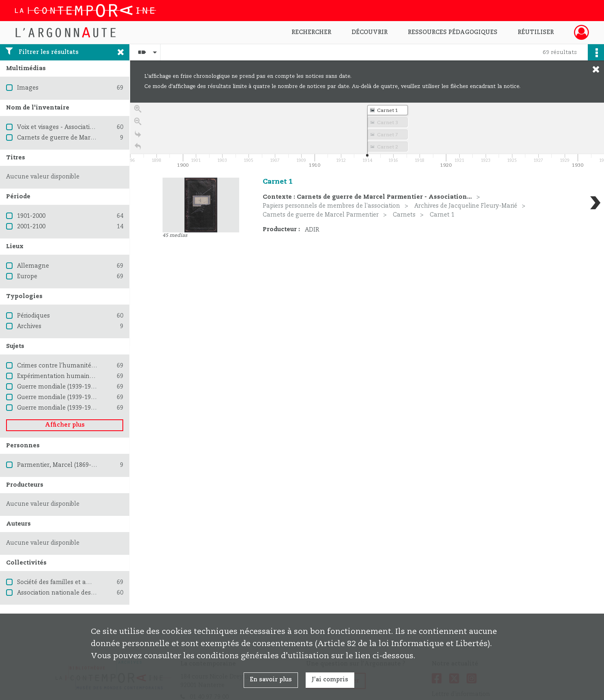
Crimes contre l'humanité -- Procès (68, 366)
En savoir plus (271, 680)
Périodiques (33, 316)
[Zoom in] (138, 113)
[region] (367, 224)
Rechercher (311, 32)
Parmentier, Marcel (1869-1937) (61, 465)
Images (28, 88)
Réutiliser (536, 32)
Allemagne (33, 266)
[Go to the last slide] (138, 138)
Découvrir (369, 32)
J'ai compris (330, 680)
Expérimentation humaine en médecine (74, 376)
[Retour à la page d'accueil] (138, 150)
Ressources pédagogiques (453, 32)
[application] (367, 136)
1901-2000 (31, 216)
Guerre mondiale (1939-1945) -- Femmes (74, 408)
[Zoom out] (138, 125)
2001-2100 (31, 227)
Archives (29, 326)
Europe (27, 277)
